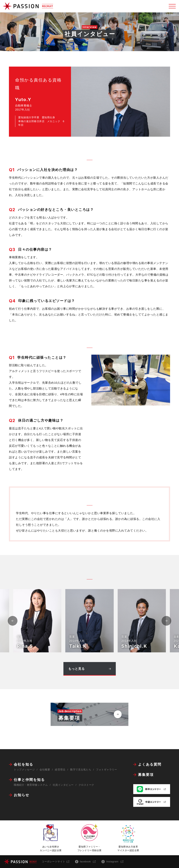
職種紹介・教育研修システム (31, 785)
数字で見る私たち (81, 770)
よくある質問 (150, 764)
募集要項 (146, 775)
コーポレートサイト (54, 862)
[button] (166, 621)
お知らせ (22, 795)
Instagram (112, 862)
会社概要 (45, 770)
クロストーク (86, 785)
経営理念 (60, 770)
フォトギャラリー (106, 770)
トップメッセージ (24, 770)
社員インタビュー (63, 785)
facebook (85, 862)
